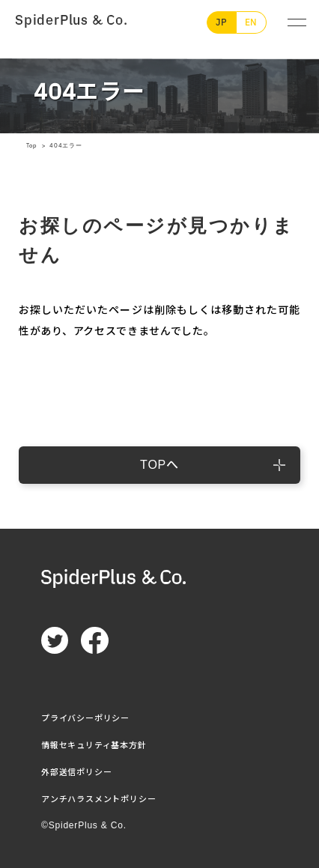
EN (252, 23)
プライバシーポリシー (85, 718)
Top (32, 145)
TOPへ (159, 465)
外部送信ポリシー (76, 772)
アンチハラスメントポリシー (98, 799)
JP (222, 23)
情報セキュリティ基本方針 (94, 745)
